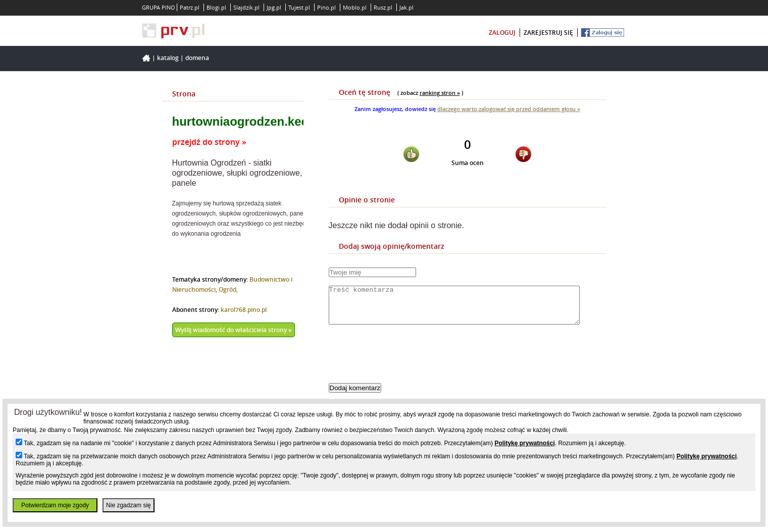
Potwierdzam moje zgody (55, 505)
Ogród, (228, 289)
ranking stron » (440, 93)
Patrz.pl (190, 7)
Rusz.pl (383, 7)
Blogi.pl (216, 7)
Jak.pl (406, 7)
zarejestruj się (548, 33)
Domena (197, 58)
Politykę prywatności (524, 443)
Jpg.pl (274, 7)
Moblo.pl (355, 7)
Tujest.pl (299, 7)
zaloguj (502, 33)
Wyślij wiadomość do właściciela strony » (234, 330)
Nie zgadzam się (129, 505)
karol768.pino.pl (244, 310)
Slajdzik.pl (246, 7)
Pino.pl (326, 7)
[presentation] (405, 362)
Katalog (168, 58)
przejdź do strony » (209, 142)
